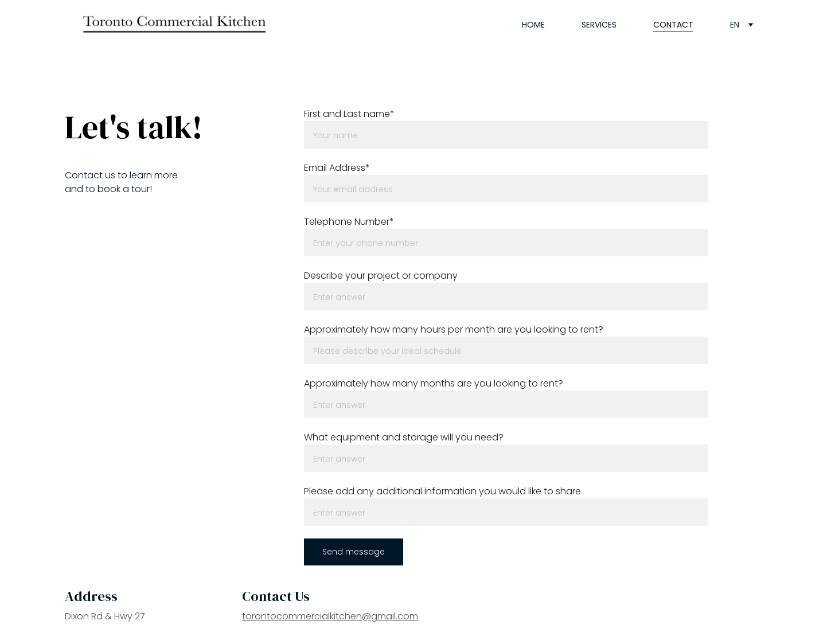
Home (533, 25)
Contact (673, 25)
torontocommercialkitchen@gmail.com (330, 616)
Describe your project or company (381, 276)
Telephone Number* (349, 222)
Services (599, 25)
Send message (354, 552)
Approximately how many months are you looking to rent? (434, 383)
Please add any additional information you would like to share (442, 491)
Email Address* (337, 168)
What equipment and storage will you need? (404, 437)
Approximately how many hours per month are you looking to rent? (454, 329)
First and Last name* (349, 114)
